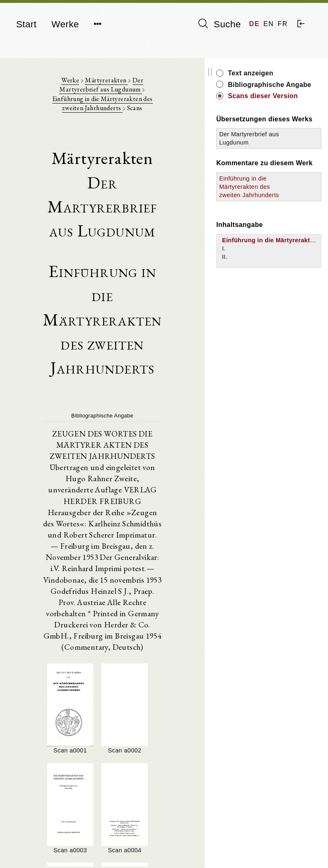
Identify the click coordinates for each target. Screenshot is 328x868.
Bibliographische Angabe (295, 89)
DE (254, 24)
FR (283, 24)
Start (26, 24)
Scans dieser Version (290, 110)
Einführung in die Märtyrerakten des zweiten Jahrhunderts (141, 97)
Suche (219, 24)
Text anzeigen (292, 73)
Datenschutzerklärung (282, 849)
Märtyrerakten (101, 83)
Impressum (268, 841)
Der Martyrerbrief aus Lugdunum (281, 170)
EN (269, 24)
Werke (65, 24)
